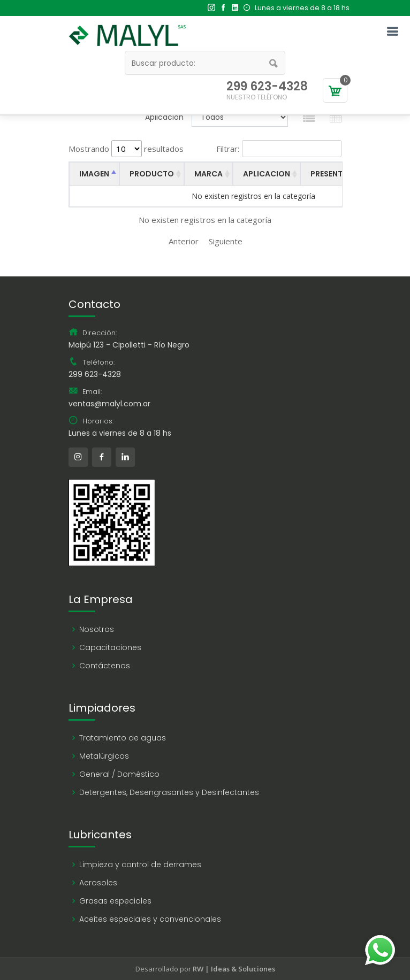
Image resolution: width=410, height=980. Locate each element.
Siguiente (226, 241)
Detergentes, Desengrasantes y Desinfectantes (169, 792)
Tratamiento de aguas (123, 738)
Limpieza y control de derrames (140, 865)
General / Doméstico (119, 774)
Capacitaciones (110, 647)
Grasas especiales (115, 901)
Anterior (184, 241)
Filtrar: (279, 149)
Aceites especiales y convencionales (150, 919)
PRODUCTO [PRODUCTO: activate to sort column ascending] (152, 174)
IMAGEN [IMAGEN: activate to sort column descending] (94, 174)
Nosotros (97, 629)
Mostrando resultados (126, 149)
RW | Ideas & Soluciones (234, 969)
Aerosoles (98, 883)
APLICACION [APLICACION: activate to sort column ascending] (267, 174)
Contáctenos (105, 666)
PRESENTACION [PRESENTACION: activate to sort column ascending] (339, 174)
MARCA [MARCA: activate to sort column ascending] (208, 174)
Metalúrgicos (104, 756)
